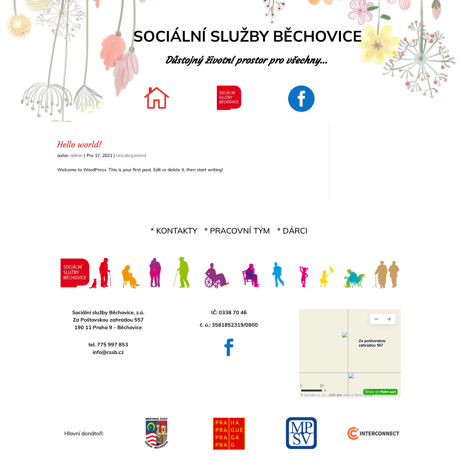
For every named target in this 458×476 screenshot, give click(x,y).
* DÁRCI (292, 232)
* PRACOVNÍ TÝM (237, 232)
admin (76, 155)
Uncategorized (131, 155)
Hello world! (80, 145)
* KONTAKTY (174, 232)
